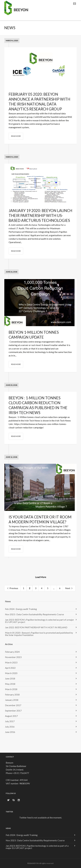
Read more (16, 136)
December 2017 (13, 705)
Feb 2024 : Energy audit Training (21, 609)
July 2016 (10, 727)
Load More (41, 577)
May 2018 (10, 684)
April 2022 (10, 668)
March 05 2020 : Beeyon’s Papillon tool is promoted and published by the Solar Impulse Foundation (39, 634)
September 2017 (13, 711)
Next (69, 588)
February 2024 (12, 652)
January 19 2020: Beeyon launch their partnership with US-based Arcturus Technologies (40, 215)
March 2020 (11, 673)
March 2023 (11, 662)
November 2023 (13, 657)
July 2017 (10, 721)
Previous (12, 588)
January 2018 (12, 700)
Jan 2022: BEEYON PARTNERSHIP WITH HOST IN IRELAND (36, 627)
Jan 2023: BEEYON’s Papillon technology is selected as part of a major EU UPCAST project (39, 621)
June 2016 (10, 732)
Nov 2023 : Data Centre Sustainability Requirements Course (34, 614)
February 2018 (12, 695)
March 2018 (11, 689)
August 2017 (11, 716)
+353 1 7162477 (21, 773)
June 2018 (10, 678)
